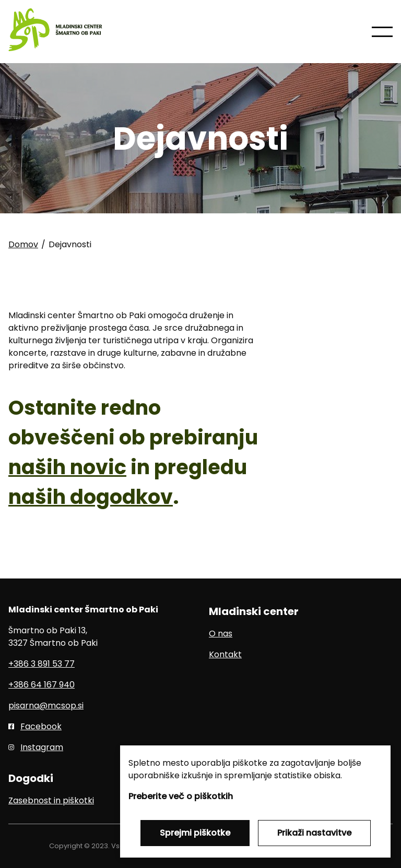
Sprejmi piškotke (195, 833)
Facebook (41, 726)
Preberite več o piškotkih (181, 796)
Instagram (42, 747)
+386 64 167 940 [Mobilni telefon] (42, 685)
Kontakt (225, 654)
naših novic (67, 467)
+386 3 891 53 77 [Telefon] (42, 664)
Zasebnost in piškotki (51, 800)
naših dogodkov (91, 497)
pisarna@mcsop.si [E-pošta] (46, 706)
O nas (221, 634)
